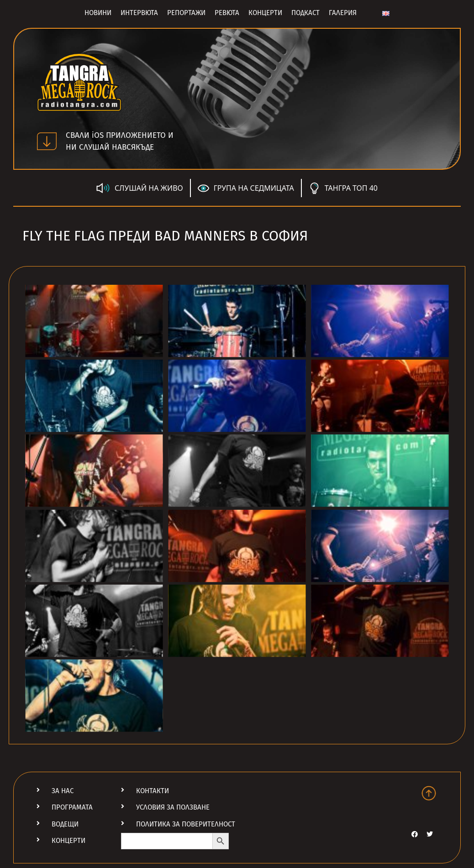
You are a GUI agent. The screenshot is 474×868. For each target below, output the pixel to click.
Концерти (265, 13)
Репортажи (186, 13)
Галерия (343, 13)
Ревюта (227, 13)
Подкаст (305, 13)
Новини (98, 13)
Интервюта (139, 13)
